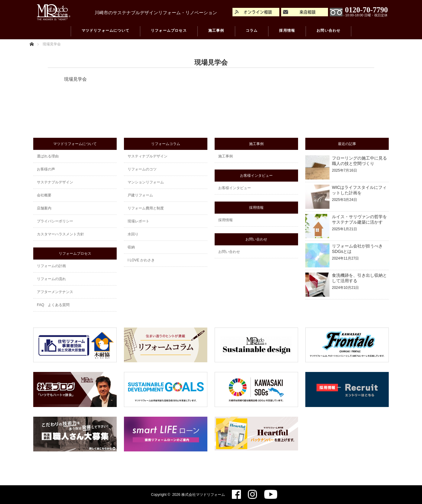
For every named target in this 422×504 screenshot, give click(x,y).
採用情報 (287, 32)
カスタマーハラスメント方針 (60, 234)
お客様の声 (46, 169)
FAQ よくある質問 (53, 305)
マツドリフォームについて (105, 32)
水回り (133, 234)
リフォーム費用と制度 (146, 208)
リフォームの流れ (51, 279)
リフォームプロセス (169, 32)
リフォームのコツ (142, 169)
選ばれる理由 (48, 156)
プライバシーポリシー (55, 221)
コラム (252, 32)
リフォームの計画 (51, 266)
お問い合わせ (328, 32)
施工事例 (216, 32)
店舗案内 (44, 208)
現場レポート (138, 221)
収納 (131, 247)
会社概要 (44, 195)
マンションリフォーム (146, 182)
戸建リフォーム (140, 195)
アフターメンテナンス (55, 292)
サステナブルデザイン (55, 182)
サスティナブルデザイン (148, 156)
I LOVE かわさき (141, 260)
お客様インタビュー (235, 188)
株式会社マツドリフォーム (203, 495)
